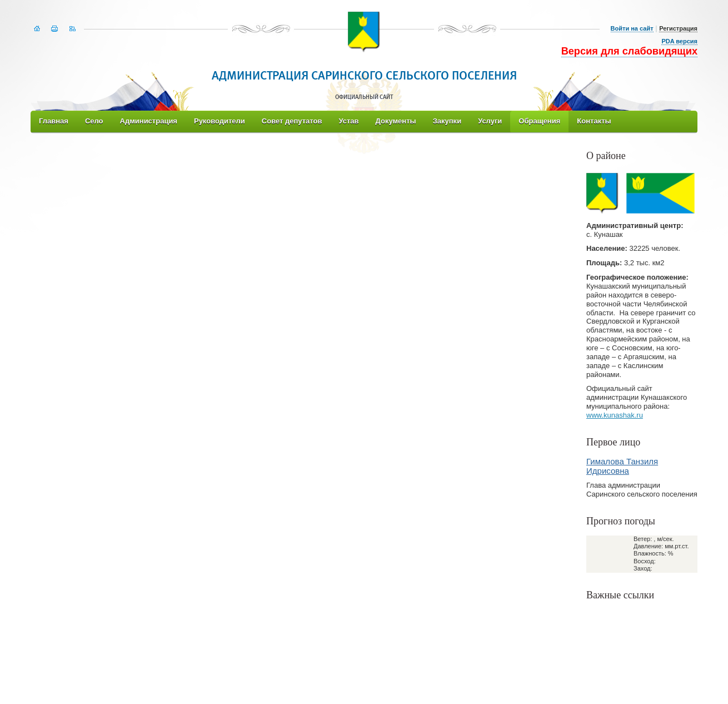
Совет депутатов (292, 121)
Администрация (149, 121)
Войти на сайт (632, 28)
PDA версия (679, 41)
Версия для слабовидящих (629, 51)
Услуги (490, 121)
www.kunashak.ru (615, 415)
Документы (396, 121)
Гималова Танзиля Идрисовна (622, 466)
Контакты (594, 121)
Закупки (447, 121)
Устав (348, 121)
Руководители (220, 121)
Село (94, 121)
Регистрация (678, 28)
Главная (54, 121)
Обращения (539, 121)
